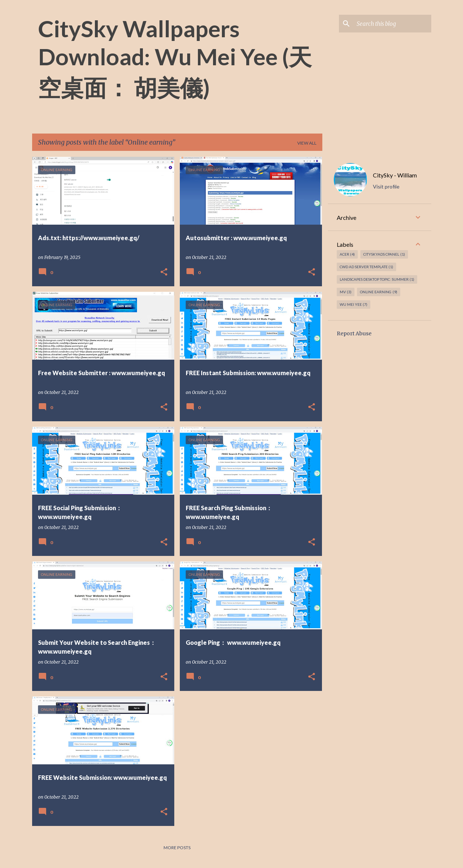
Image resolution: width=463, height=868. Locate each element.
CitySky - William (395, 175)
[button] (164, 272)
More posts (177, 848)
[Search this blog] (392, 24)
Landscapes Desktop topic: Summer (377, 279)
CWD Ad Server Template (367, 267)
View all (307, 143)
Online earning (379, 292)
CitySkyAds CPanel (384, 254)
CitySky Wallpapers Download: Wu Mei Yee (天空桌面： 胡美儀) (175, 58)
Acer (347, 254)
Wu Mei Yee (354, 305)
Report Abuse (354, 333)
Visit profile (386, 186)
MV (346, 292)
